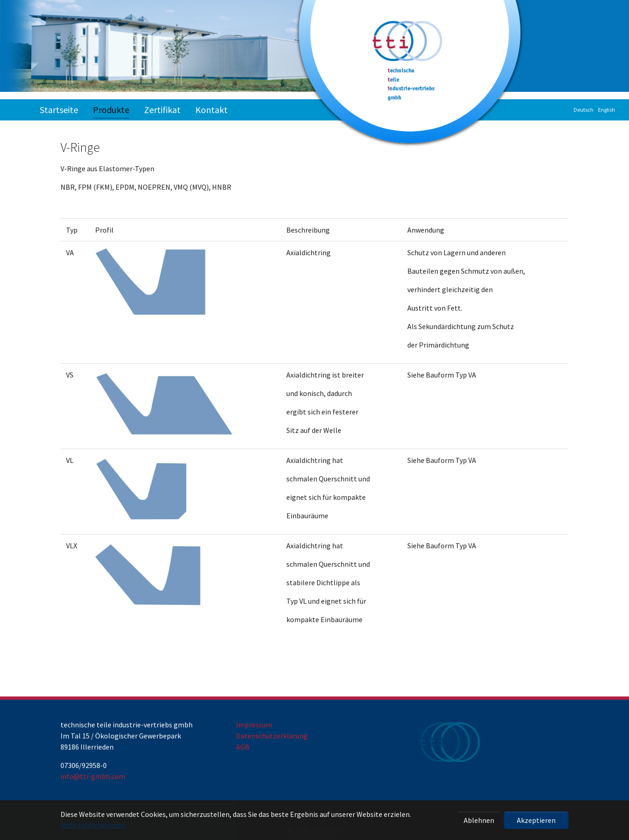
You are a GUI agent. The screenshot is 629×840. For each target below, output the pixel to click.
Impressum (254, 725)
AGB (243, 747)
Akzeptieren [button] (536, 820)
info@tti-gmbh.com (93, 776)
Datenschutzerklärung (272, 736)
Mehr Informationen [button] (93, 825)
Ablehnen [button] (479, 820)
